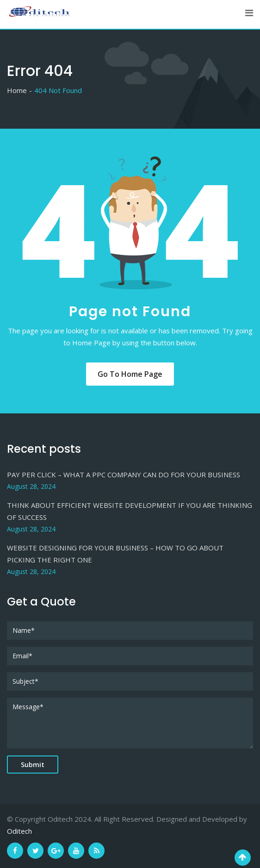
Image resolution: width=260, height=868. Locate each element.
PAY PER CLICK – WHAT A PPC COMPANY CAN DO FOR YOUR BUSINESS (124, 475)
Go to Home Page (130, 374)
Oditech (19, 831)
